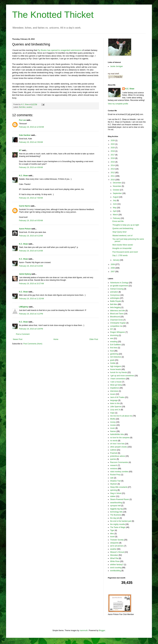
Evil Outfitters (116, 345)
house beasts (116, 369)
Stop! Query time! (119, 232)
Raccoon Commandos (119, 462)
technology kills (116, 512)
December (117, 183)
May (115, 208)
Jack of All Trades (117, 397)
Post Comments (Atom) (33, 344)
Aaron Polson (25, 229)
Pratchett (114, 453)
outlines (113, 450)
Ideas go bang (116, 385)
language (114, 400)
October (116, 190)
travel (112, 537)
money (113, 422)
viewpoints (114, 543)
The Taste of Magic (118, 527)
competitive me (116, 326)
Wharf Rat (114, 558)
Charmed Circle (116, 320)
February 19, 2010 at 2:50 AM (31, 142)
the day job (115, 518)
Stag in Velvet (116, 493)
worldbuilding (115, 571)
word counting (116, 568)
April (115, 211)
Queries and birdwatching (123, 228)
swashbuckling (116, 503)
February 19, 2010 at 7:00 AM (31, 198)
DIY (112, 329)
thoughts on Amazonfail (122, 248)
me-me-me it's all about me (121, 416)
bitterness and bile (118, 311)
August (116, 197)
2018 (113, 151)
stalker (113, 496)
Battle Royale (116, 301)
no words (114, 441)
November (117, 186)
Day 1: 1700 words (120, 255)
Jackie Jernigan (116, 66)
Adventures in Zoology (119, 283)
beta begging (115, 307)
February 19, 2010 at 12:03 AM (31, 127)
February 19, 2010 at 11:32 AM (31, 299)
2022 (113, 144)
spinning (114, 490)
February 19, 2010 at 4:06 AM (31, 167)
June (115, 204)
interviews (114, 391)
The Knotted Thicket (53, 15)
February (117, 218)
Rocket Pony (115, 475)
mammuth (84, 630)
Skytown (114, 484)
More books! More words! (123, 245)
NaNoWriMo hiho (117, 434)
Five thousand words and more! (125, 252)
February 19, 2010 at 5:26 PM (31, 329)
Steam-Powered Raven (120, 499)
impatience (115, 388)
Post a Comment (23, 334)
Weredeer (114, 555)
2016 (113, 158)
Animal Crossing (117, 289)
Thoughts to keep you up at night (126, 225)
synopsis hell (115, 506)
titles (112, 534)
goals (112, 360)
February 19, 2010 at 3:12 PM (31, 314)
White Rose (115, 561)
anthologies (115, 298)
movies (113, 425)
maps (112, 413)
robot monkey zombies (119, 472)
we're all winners (117, 546)
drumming (114, 335)
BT (20, 150)
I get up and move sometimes (122, 376)
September (118, 193)
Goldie (113, 363)
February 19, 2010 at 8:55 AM (31, 221)
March (116, 215)
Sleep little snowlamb (119, 487)
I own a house (116, 382)
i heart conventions (118, 379)
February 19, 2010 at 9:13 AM (31, 236)
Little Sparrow (116, 407)
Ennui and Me (118, 221)
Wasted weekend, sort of (122, 236)
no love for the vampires (120, 438)
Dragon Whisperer (118, 332)
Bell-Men (22, 107)
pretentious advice (118, 456)
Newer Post (18, 339)
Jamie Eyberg (25, 274)
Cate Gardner (25, 135)
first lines (114, 348)
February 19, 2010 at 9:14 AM (31, 251)
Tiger (112, 530)
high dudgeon (116, 366)
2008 (113, 268)
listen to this (115, 403)
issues (113, 394)
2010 (113, 180)
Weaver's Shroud (117, 552)
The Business (116, 515)
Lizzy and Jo (115, 410)
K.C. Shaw (23, 176)
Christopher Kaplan (118, 323)
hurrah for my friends (119, 372)
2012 (113, 173)
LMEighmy (24, 307)
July (115, 200)
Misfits (113, 419)
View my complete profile (118, 104)
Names (113, 431)
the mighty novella (118, 524)
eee (112, 338)
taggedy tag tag (116, 509)
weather (29, 107)
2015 (113, 162)
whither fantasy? (117, 565)
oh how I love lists (117, 444)
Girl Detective (116, 357)
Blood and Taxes (117, 314)
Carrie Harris (25, 206)
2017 (113, 155)
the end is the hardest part (121, 521)
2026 (113, 140)
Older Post (94, 339)
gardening (114, 354)
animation (114, 292)
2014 (113, 165)
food (112, 351)
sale (112, 478)
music (112, 428)
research (114, 465)
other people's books (118, 447)
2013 (113, 169)
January (116, 260)
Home (56, 339)
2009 (113, 264)
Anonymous (115, 295)
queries (113, 459)
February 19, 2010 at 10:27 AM (31, 284)
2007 (113, 272)
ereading (114, 342)
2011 (113, 176)
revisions (114, 469)
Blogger (102, 630)
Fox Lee (22, 120)
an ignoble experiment (119, 286)
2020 (113, 148)
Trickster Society (117, 540)
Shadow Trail (115, 481)
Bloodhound (115, 317)
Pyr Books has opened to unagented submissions (60, 50)
